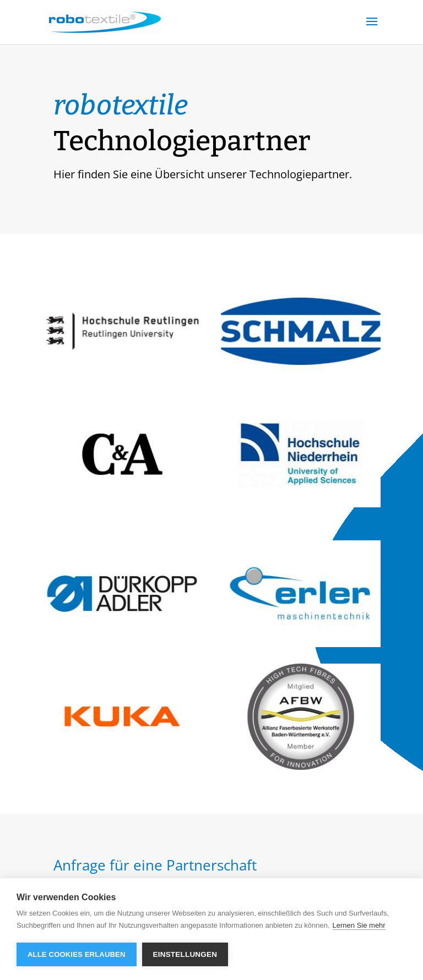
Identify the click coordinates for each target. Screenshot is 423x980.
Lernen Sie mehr (359, 925)
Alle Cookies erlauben (77, 954)
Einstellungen (185, 954)
